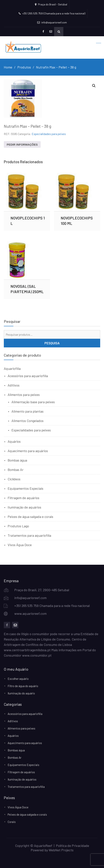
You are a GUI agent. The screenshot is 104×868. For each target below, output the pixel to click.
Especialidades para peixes (49, 134)
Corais (12, 822)
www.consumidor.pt (37, 655)
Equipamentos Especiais (25, 488)
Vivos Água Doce (20, 545)
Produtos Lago (18, 526)
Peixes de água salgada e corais (30, 517)
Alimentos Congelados (27, 421)
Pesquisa (52, 343)
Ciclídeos (14, 479)
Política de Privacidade (73, 846)
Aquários (14, 441)
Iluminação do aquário (21, 693)
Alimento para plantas (27, 411)
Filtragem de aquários (23, 498)
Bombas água (17, 460)
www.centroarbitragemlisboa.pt (27, 650)
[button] (94, 86)
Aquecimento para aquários (28, 451)
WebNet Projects (61, 850)
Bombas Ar (16, 470)
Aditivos (14, 385)
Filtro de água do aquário (23, 686)
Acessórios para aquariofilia (28, 376)
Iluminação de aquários (24, 507)
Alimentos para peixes (24, 395)
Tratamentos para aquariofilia (29, 535)
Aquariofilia (12, 368)
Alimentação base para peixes (33, 402)
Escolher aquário (18, 679)
